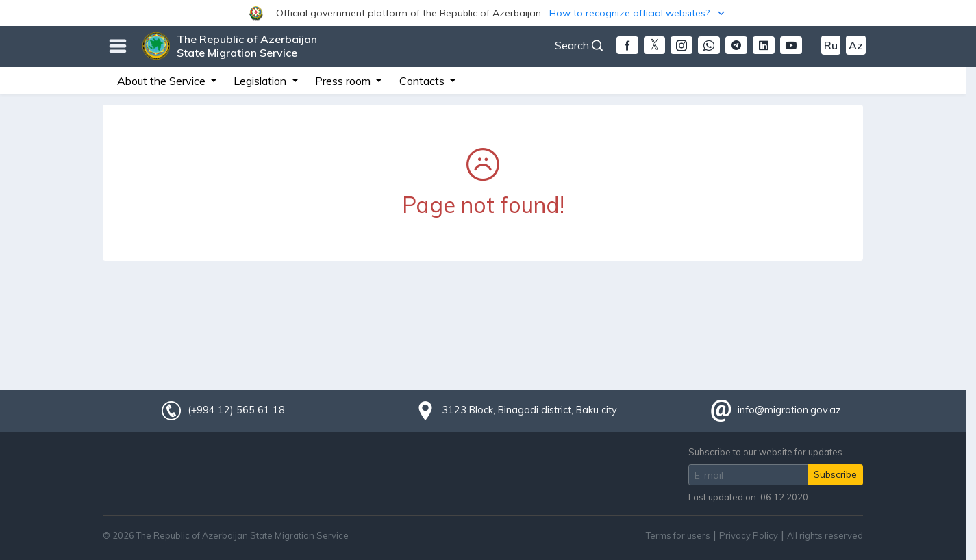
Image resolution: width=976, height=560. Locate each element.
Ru (831, 45)
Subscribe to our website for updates (765, 452)
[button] (488, 13)
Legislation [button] (261, 81)
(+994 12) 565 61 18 (236, 410)
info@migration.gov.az (789, 410)
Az (856, 45)
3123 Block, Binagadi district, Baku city (529, 410)
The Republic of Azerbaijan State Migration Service (247, 46)
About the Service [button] (163, 81)
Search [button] (579, 45)
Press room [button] (344, 81)
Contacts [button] (423, 81)
